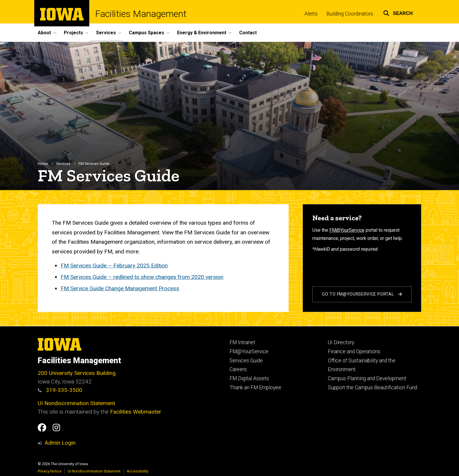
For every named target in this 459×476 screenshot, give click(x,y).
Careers (238, 369)
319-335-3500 (60, 390)
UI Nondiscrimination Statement (76, 403)
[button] (398, 12)
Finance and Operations (354, 352)
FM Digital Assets (249, 378)
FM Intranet (242, 342)
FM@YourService (347, 230)
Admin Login (60, 443)
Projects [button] (73, 33)
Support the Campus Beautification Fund (372, 388)
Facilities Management (141, 14)
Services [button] (106, 33)
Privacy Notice (50, 471)
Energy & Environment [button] (202, 33)
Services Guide (246, 361)
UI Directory (341, 342)
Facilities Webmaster (136, 412)
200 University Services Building (77, 373)
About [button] (44, 33)
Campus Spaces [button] (147, 33)
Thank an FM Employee (255, 388)
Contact (248, 33)
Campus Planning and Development (367, 378)
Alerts (311, 14)
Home (43, 164)
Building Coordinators (350, 14)
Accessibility (138, 471)
